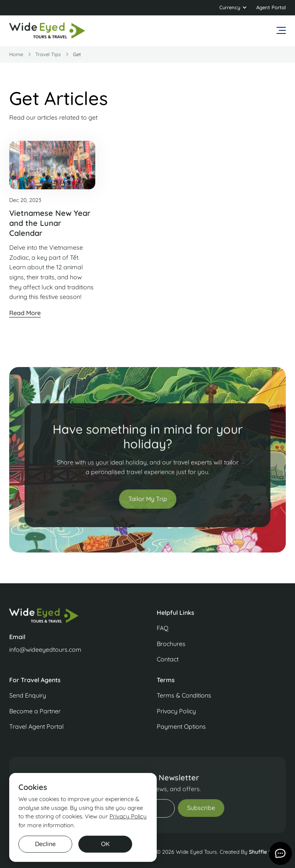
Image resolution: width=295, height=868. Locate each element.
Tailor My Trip (148, 507)
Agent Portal (271, 7)
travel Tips (48, 54)
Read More (25, 313)
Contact (168, 659)
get (77, 54)
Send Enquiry (28, 695)
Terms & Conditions (184, 695)
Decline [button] (45, 844)
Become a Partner (35, 711)
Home (16, 54)
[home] (48, 31)
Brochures (171, 644)
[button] (233, 8)
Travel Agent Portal (36, 726)
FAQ (162, 628)
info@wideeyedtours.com (45, 649)
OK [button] (105, 844)
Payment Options (181, 726)
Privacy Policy (176, 711)
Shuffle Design (267, 852)
